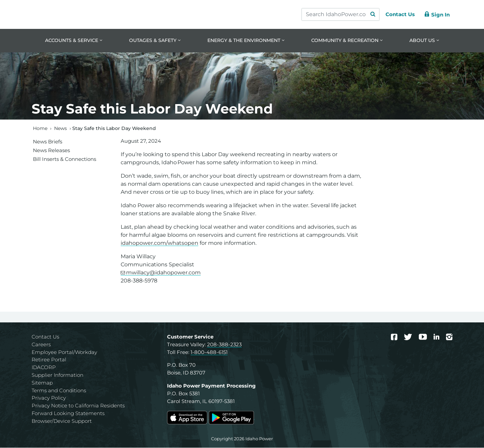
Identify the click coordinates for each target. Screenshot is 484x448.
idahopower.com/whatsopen (159, 244)
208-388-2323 (224, 345)
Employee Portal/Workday (64, 352)
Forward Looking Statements (68, 414)
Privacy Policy (49, 398)
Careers (41, 345)
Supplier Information (57, 376)
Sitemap (42, 383)
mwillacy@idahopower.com (163, 273)
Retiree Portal (49, 360)
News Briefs (48, 142)
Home (40, 129)
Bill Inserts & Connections (65, 159)
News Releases (51, 151)
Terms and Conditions (59, 391)
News (61, 129)
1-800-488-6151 (209, 352)
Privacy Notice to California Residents (78, 406)
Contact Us (45, 337)
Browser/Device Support (62, 421)
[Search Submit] (370, 14)
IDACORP (44, 368)
